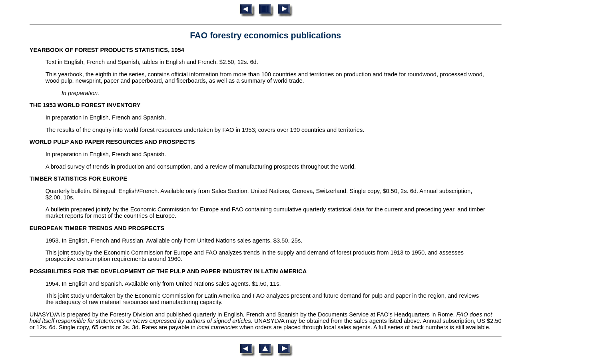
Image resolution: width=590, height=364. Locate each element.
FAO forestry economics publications (265, 36)
